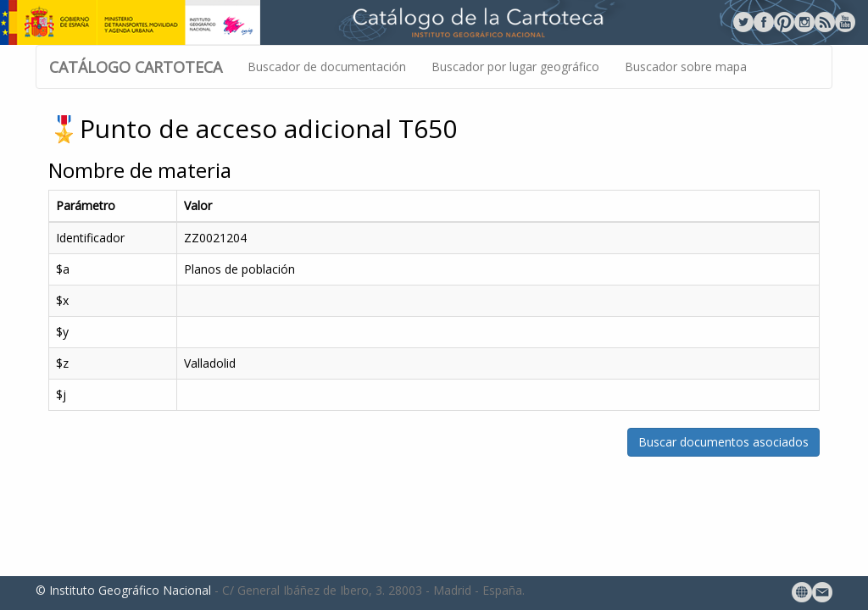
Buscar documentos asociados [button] (723, 442)
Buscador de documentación (327, 67)
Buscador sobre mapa (686, 67)
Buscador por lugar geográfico (515, 67)
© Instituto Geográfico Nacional (123, 590)
